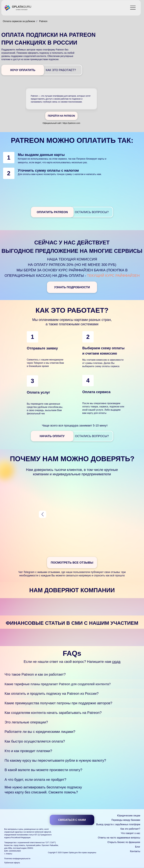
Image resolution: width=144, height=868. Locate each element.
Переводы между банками (126, 820)
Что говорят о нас (131, 833)
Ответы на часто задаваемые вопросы (119, 838)
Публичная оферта (12, 863)
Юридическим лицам (129, 816)
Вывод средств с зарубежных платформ (118, 824)
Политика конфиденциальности (17, 859)
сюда (116, 662)
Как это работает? (130, 829)
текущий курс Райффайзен (113, 276)
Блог (138, 847)
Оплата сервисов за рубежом (19, 21)
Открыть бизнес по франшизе (124, 842)
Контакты (135, 851)
